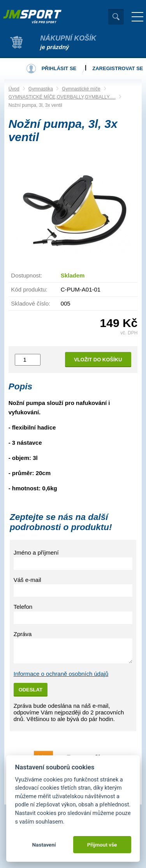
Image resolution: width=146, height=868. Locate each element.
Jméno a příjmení (36, 552)
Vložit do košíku (98, 360)
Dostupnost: (26, 275)
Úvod (14, 89)
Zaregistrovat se (118, 68)
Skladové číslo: (31, 303)
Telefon (23, 607)
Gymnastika (41, 89)
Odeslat (31, 690)
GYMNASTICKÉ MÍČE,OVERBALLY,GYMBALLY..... (62, 97)
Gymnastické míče (81, 89)
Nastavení (44, 845)
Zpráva (23, 634)
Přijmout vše (102, 845)
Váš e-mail (27, 580)
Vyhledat (116, 17)
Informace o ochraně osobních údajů (61, 674)
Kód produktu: (29, 289)
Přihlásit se (59, 68)
